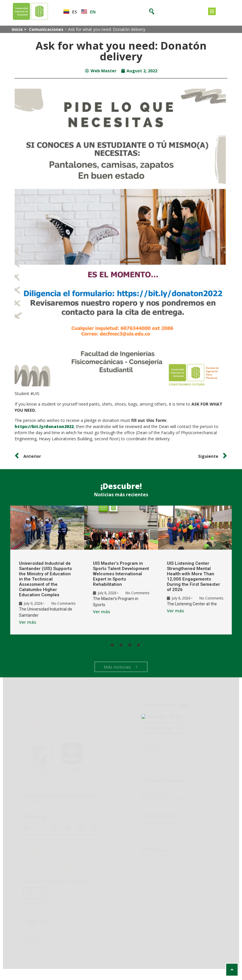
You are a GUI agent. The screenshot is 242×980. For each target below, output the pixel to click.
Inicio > (20, 29)
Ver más (26, 627)
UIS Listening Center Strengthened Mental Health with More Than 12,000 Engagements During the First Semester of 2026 (190, 576)
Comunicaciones (46, 29)
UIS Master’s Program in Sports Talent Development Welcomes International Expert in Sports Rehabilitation (115, 574)
